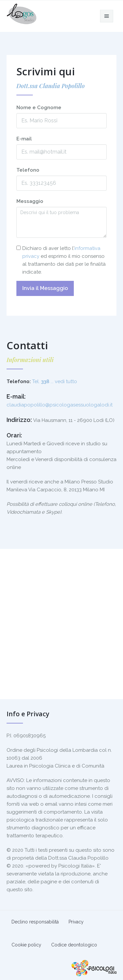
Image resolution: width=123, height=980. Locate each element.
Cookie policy (26, 945)
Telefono (28, 170)
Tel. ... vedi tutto (55, 381)
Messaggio (30, 201)
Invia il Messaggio (45, 288)
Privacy (76, 922)
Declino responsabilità (35, 922)
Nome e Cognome (39, 108)
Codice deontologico (74, 945)
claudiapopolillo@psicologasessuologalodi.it (60, 405)
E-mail (24, 139)
